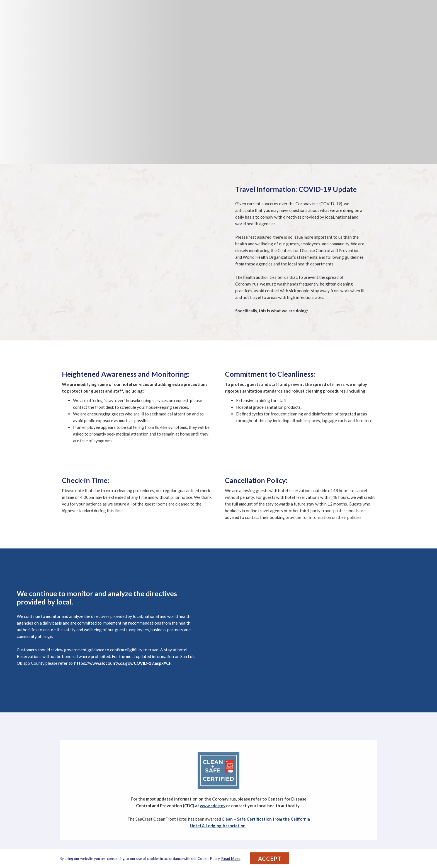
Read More (231, 859)
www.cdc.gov (213, 806)
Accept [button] (270, 859)
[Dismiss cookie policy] (374, 859)
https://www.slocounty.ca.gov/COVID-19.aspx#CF (123, 663)
